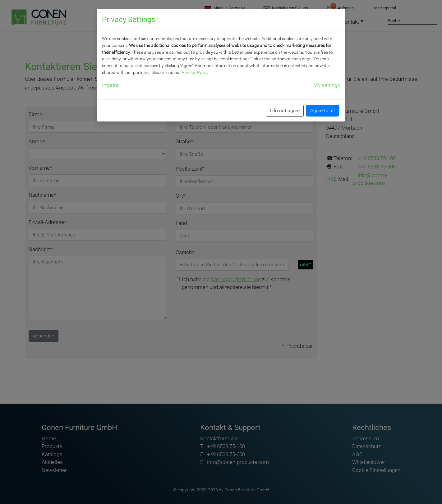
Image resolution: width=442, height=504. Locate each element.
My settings (327, 85)
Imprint (110, 85)
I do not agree (285, 110)
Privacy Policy (195, 72)
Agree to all (322, 110)
